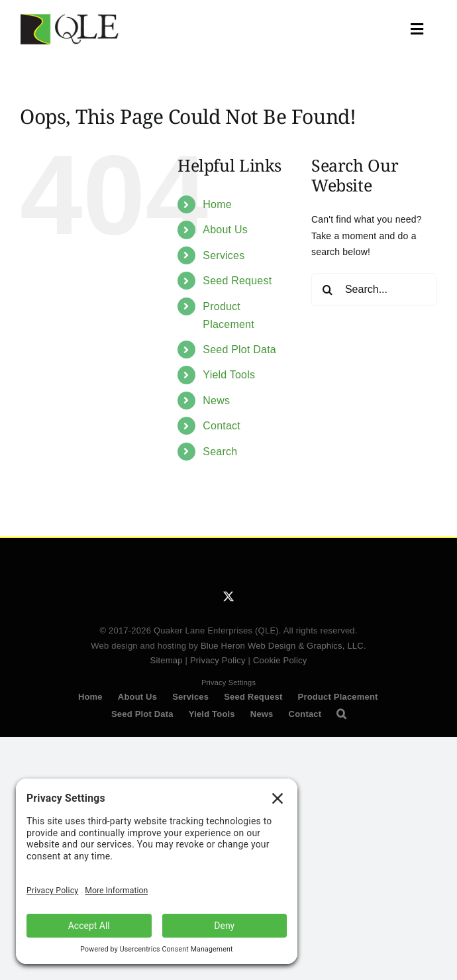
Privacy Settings (228, 682)
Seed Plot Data (239, 350)
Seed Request (237, 281)
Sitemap (167, 660)
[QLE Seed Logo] (70, 18)
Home (217, 204)
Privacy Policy (218, 660)
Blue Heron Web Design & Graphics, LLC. (283, 646)
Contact (222, 426)
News (216, 401)
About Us (225, 230)
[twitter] (228, 596)
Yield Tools (229, 375)
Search (220, 452)
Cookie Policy (280, 660)
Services (224, 255)
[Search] (328, 290)
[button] (341, 714)
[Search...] (374, 290)
